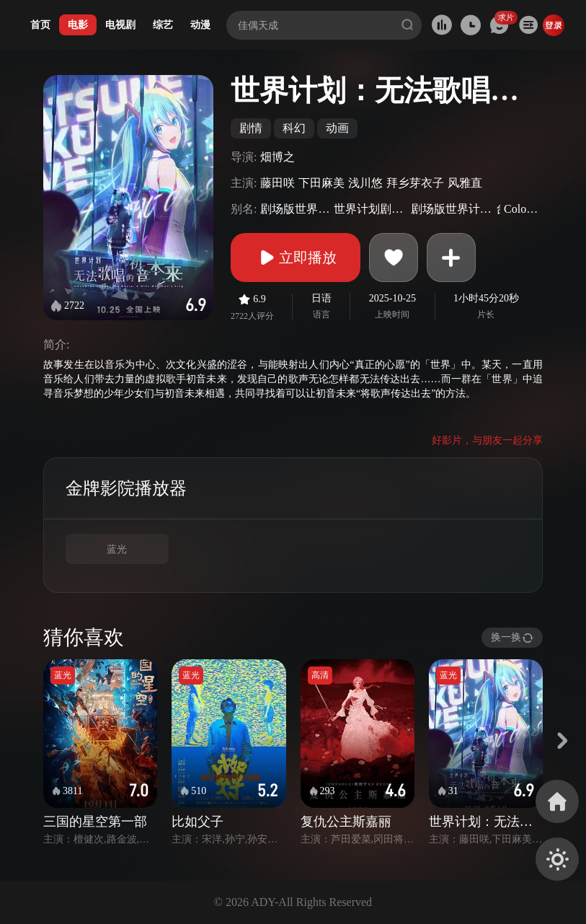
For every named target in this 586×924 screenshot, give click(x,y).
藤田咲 (278, 183)
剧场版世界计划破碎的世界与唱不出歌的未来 (295, 209)
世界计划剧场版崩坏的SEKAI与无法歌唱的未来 (370, 209)
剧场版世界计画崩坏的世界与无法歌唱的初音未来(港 (452, 209)
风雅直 (465, 183)
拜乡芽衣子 (415, 183)
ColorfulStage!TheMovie (521, 209)
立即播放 (296, 258)
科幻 (294, 128)
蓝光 (117, 549)
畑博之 (278, 157)
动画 (337, 128)
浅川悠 (365, 183)
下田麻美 (321, 183)
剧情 (251, 128)
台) (498, 209)
